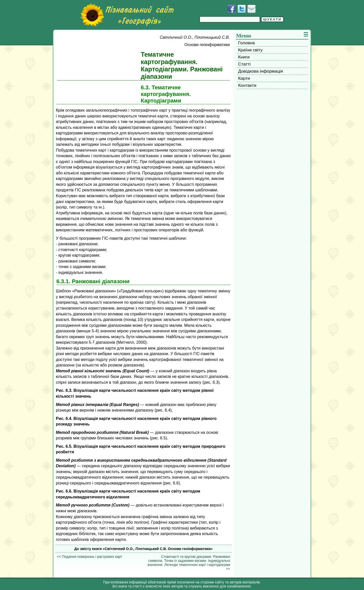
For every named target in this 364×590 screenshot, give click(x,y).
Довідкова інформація (261, 71)
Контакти (247, 85)
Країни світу (250, 50)
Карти (244, 78)
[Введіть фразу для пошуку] (230, 19)
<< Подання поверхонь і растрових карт (89, 557)
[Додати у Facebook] (232, 9)
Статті (244, 64)
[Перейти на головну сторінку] (127, 15)
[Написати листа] (252, 9)
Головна (246, 43)
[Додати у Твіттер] (242, 9)
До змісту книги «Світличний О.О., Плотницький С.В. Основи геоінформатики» (143, 549)
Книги (244, 57)
